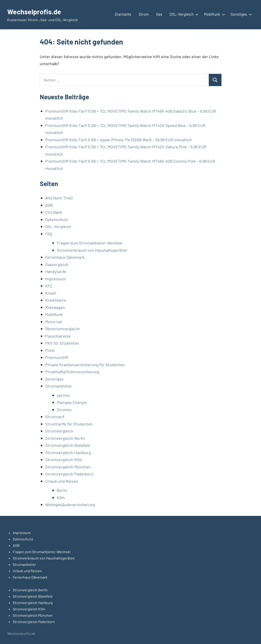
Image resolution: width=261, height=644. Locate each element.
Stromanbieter (59, 386)
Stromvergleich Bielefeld (68, 445)
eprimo (63, 395)
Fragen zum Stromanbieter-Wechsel (90, 243)
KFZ (49, 286)
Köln (61, 497)
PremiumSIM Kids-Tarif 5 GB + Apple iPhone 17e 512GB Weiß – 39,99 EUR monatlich (119, 140)
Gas (159, 14)
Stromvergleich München (68, 467)
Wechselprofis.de (35, 11)
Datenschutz (57, 219)
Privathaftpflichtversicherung (72, 372)
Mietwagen (55, 307)
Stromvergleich (59, 431)
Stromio (64, 410)
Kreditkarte (56, 300)
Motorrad (53, 322)
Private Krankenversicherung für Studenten (85, 365)
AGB (49, 205)
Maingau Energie (72, 402)
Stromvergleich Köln (64, 460)
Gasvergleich (57, 264)
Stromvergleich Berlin (65, 438)
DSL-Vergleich (183, 14)
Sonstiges (240, 14)
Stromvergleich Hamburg (68, 453)
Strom (144, 14)
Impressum (55, 279)
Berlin (62, 490)
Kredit (51, 293)
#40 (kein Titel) (59, 198)
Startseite (123, 14)
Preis (50, 350)
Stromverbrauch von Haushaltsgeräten (92, 250)
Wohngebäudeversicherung (70, 505)
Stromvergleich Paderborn (69, 474)
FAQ (49, 234)
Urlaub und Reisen (62, 481)
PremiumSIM (57, 357)
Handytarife (56, 271)
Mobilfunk (214, 14)
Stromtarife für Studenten (69, 424)
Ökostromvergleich (62, 329)
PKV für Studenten (62, 343)
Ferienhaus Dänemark (65, 257)
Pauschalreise (58, 336)
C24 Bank (54, 212)
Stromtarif (55, 417)
